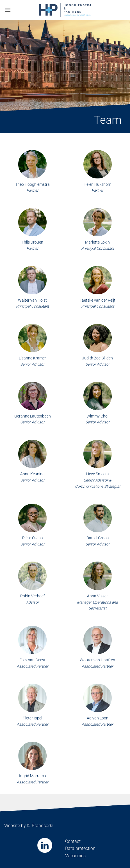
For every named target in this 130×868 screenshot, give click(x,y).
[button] (8, 10)
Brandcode (42, 826)
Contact (73, 841)
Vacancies (75, 856)
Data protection (80, 848)
